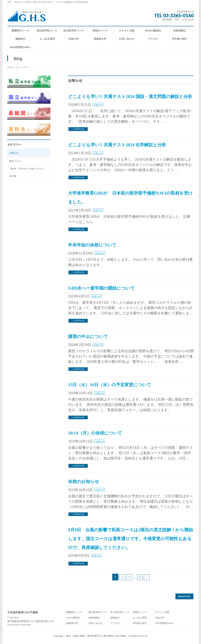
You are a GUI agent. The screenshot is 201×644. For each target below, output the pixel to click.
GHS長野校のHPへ (165, 623)
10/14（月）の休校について (95, 433)
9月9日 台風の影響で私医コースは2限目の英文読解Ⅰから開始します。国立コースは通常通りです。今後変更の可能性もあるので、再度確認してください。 (131, 539)
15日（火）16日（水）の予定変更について (110, 385)
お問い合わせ (95, 623)
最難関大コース (74, 612)
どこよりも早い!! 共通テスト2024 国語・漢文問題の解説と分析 (130, 97)
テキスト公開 (162, 612)
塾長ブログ (15, 161)
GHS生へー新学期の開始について (101, 288)
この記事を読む (78, 129)
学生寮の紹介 (140, 623)
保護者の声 (72, 623)
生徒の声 (160, 618)
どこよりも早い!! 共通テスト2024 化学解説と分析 (117, 145)
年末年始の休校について (92, 245)
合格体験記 (94, 618)
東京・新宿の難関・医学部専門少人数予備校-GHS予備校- (96, 636)
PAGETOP (184, 596)
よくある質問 (140, 618)
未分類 (13, 176)
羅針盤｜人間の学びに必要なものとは (27, 169)
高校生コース (140, 612)
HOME (10, 67)
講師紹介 (115, 618)
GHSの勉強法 (73, 618)
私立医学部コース (120, 612)
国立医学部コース (98, 612)
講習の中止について (88, 336)
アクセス (115, 623)
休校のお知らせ (84, 482)
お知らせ (98, 105)
